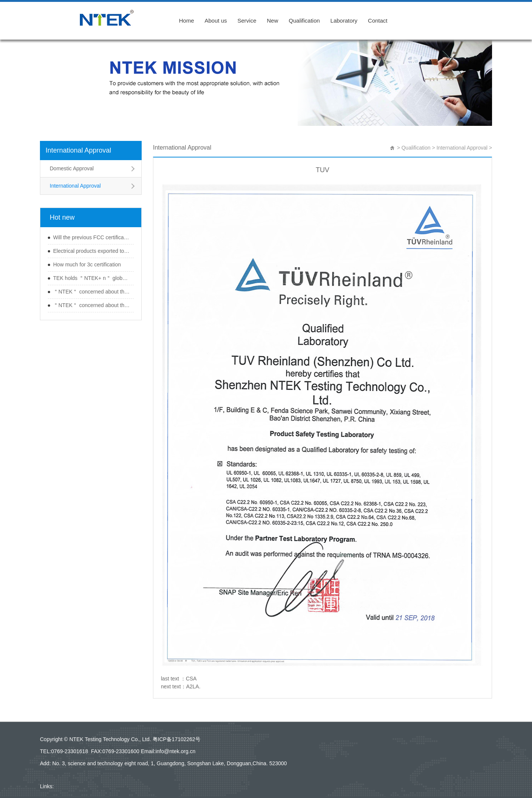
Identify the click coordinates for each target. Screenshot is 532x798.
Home (187, 21)
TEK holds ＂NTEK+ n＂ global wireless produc (92, 278)
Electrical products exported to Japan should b (92, 251)
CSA (191, 679)
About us (216, 21)
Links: (47, 786)
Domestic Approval (72, 168)
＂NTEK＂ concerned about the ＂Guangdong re (92, 292)
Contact (378, 21)
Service (247, 21)
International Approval (78, 150)
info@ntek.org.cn (176, 751)
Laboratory (344, 21)
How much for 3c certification (87, 264)
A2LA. (193, 686)
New (272, 21)
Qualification (304, 21)
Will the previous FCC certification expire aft (92, 237)
